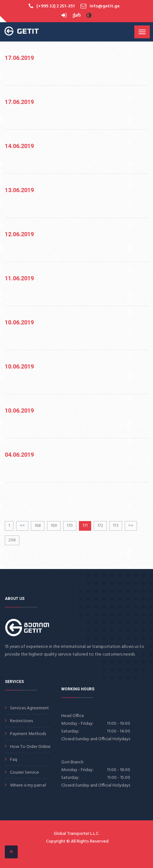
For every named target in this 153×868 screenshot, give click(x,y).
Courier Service (24, 773)
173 (116, 526)
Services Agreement (29, 708)
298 (12, 540)
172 (100, 526)
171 (85, 526)
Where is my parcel (28, 785)
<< (22, 526)
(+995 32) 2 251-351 (56, 6)
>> (131, 526)
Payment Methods (28, 734)
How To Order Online (30, 747)
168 (38, 526)
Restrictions (21, 721)
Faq (14, 760)
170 (70, 526)
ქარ (76, 16)
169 (54, 526)
